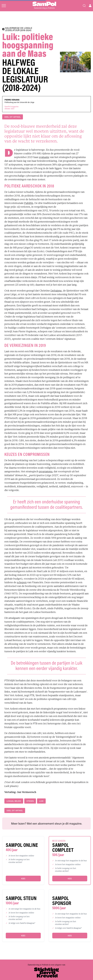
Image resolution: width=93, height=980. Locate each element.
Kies (23, 879)
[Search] (84, 6)
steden (30, 801)
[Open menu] (4, 6)
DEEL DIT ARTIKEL (13, 117)
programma (46, 472)
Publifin (29, 203)
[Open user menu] (90, 6)
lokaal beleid (14, 801)
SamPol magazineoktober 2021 (12, 108)
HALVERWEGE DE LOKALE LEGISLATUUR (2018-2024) (17, 29)
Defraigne (56, 291)
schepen (22, 582)
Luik (41, 801)
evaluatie (44, 157)
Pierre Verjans (12, 100)
